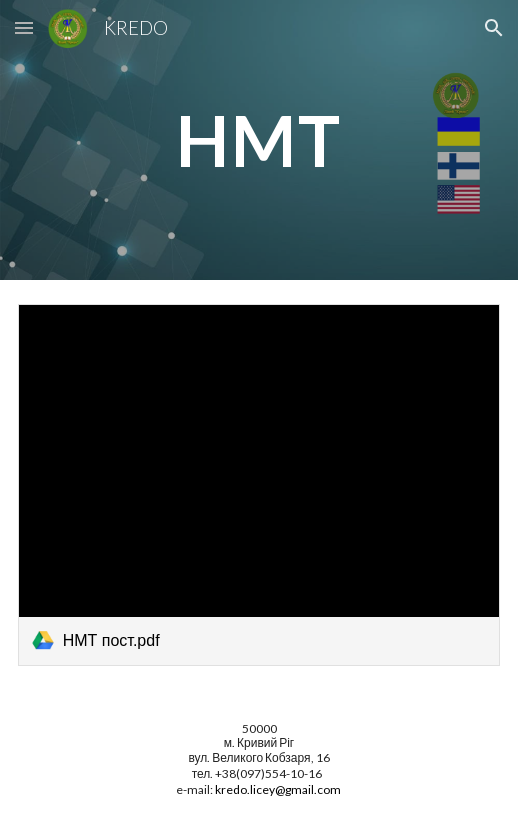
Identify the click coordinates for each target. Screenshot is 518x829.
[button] (24, 27)
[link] (259, 485)
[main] (259, 140)
